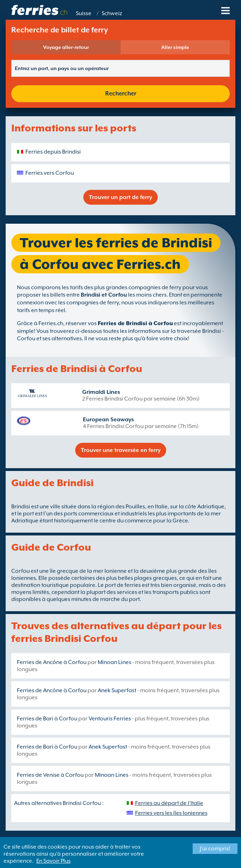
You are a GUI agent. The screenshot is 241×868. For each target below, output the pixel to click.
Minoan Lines (115, 662)
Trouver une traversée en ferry (121, 450)
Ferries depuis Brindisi (53, 152)
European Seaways (108, 420)
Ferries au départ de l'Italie (169, 803)
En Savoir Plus (53, 861)
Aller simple (175, 47)
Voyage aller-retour (66, 47)
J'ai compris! (215, 849)
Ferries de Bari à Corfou (47, 719)
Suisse (84, 13)
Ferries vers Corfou (50, 173)
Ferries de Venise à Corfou (50, 775)
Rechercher (121, 94)
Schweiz (112, 13)
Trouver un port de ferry (120, 197)
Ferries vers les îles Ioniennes (171, 813)
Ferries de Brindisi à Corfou (135, 323)
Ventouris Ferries (110, 719)
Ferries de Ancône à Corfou (52, 662)
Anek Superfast (117, 690)
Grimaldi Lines (101, 392)
